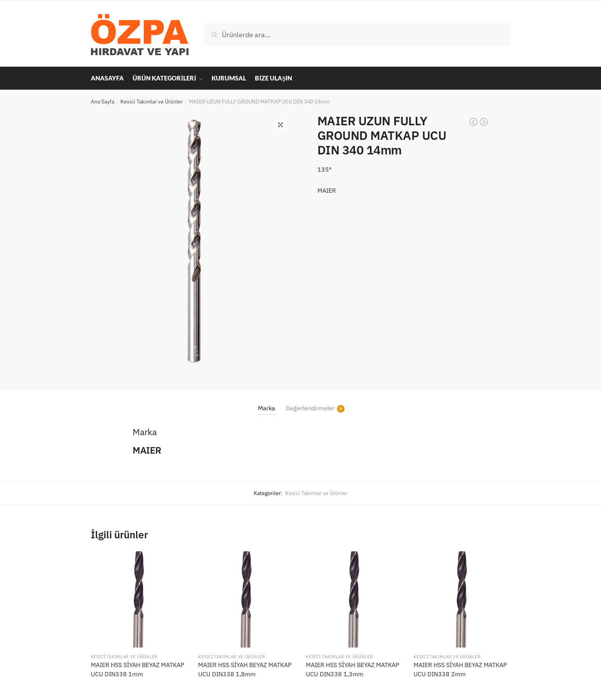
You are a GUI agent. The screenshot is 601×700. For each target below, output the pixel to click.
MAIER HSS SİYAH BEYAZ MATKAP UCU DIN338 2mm (460, 669)
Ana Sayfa (103, 102)
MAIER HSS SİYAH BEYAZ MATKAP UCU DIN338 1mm (138, 669)
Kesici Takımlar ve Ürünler (152, 102)
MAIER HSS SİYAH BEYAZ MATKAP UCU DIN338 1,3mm (353, 669)
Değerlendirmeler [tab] (310, 408)
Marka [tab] (267, 408)
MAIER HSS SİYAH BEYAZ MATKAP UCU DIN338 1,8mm (245, 669)
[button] (281, 125)
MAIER (327, 190)
